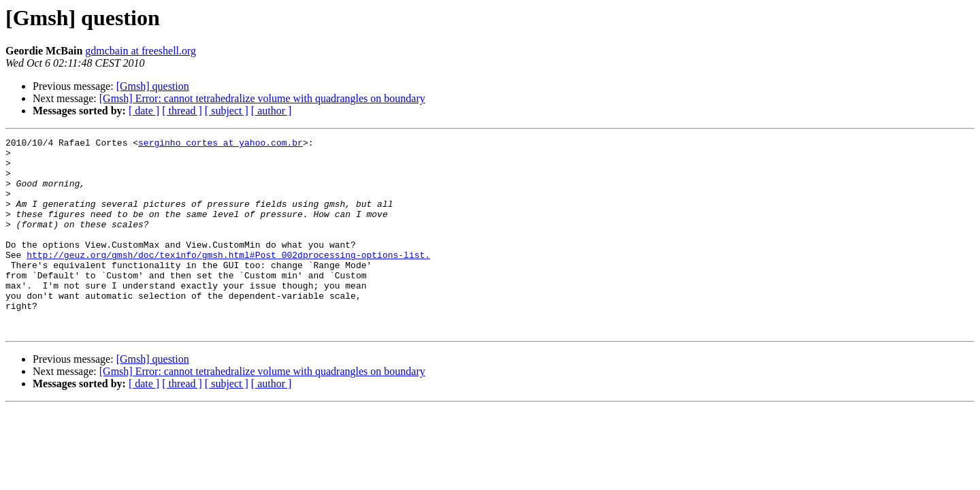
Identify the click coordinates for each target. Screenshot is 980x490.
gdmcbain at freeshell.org (141, 51)
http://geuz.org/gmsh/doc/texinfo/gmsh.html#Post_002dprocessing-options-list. (228, 279)
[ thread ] (182, 111)
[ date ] (144, 111)
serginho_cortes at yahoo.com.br (220, 144)
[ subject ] (227, 111)
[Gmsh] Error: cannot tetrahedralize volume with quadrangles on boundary (262, 98)
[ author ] (272, 111)
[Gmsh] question (153, 86)
